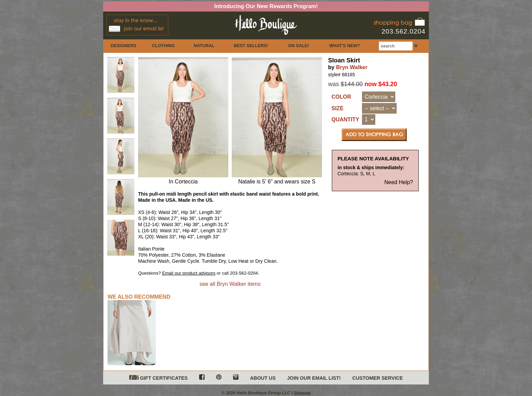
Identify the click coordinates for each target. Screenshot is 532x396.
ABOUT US (263, 378)
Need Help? (399, 182)
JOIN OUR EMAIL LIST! (314, 378)
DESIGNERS (123, 46)
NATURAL (204, 46)
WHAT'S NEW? (344, 46)
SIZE (338, 108)
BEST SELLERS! (251, 46)
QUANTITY (345, 120)
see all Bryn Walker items (230, 284)
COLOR (341, 97)
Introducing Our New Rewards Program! (266, 6)
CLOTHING (163, 46)
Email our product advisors (189, 273)
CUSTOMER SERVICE (377, 378)
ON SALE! (298, 46)
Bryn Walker (352, 67)
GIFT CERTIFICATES (158, 378)
